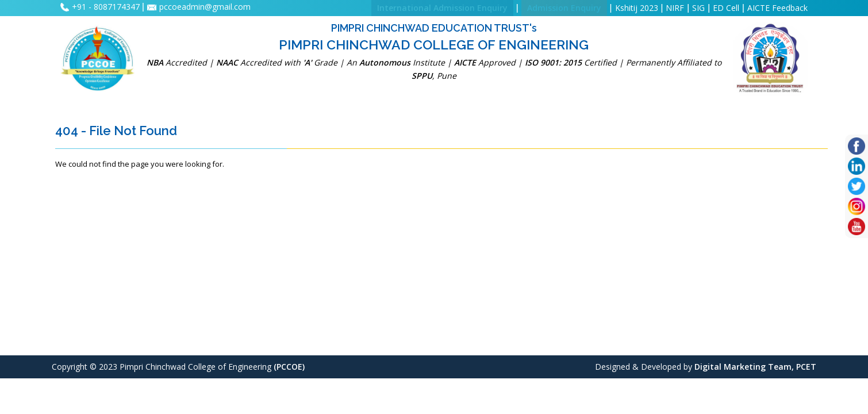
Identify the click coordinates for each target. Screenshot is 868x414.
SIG (698, 8)
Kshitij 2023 (637, 8)
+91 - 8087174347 (107, 7)
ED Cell (726, 8)
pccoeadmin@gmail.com (205, 7)
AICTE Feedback (777, 8)
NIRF (675, 8)
